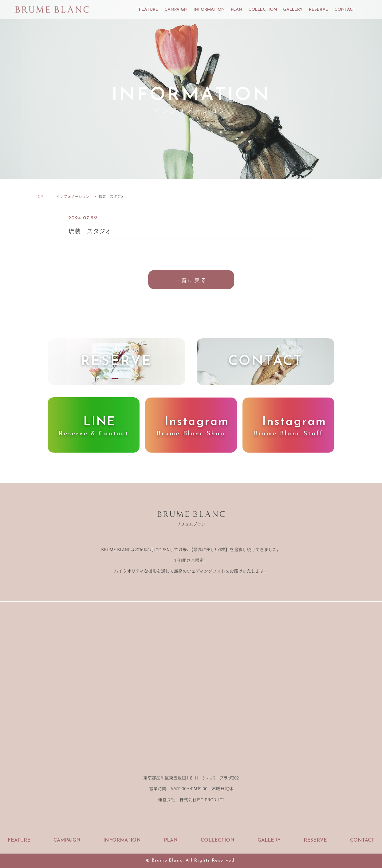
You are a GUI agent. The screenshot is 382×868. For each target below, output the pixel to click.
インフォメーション (73, 196)
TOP (39, 196)
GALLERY (293, 10)
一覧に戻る (191, 280)
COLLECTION (263, 10)
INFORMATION (209, 10)
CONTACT (345, 10)
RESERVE (319, 10)
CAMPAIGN (176, 10)
